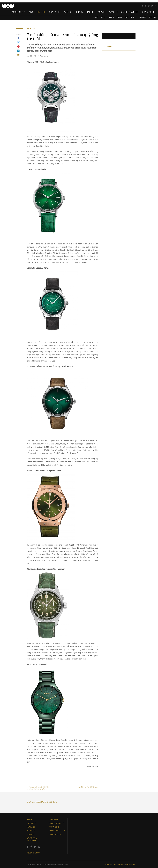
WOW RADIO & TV (57, 831)
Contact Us (107, 864)
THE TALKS (54, 820)
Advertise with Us (34, 853)
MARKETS (31, 831)
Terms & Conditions (119, 864)
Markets (68, 12)
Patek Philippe (131, 17)
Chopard (143, 17)
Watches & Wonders (130, 12)
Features (90, 12)
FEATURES (31, 827)
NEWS (30, 820)
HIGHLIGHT (32, 823)
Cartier (111, 17)
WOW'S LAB (54, 827)
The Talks (79, 12)
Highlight (41, 12)
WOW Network (148, 12)
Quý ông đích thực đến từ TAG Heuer (86, 781)
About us (153, 17)
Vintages (101, 12)
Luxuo (96, 17)
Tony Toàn (64, 864)
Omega (120, 17)
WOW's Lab (113, 12)
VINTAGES (31, 834)
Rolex (103, 17)
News (31, 12)
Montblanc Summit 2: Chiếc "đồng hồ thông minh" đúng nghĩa (39, 781)
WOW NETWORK (57, 823)
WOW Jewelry (55, 12)
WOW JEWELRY (56, 834)
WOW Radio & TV (19, 12)
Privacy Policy (131, 864)
